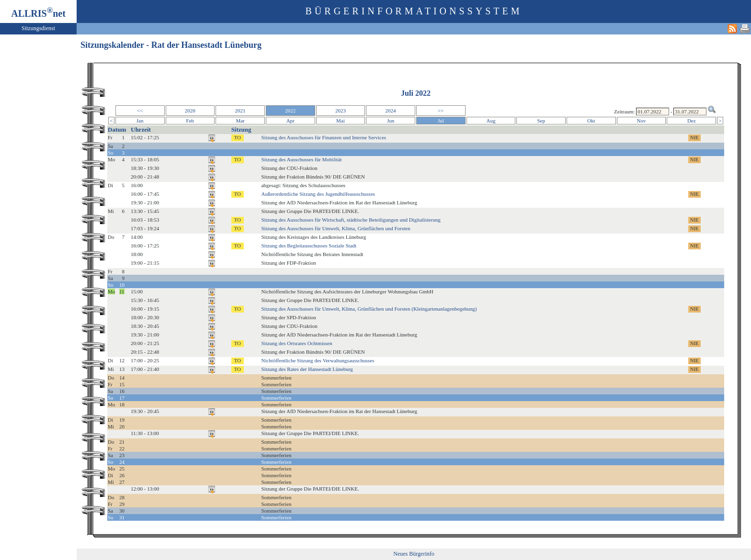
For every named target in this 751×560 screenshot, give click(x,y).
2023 (341, 111)
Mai (341, 121)
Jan (140, 121)
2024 (391, 111)
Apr (290, 121)
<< (140, 111)
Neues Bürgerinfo (414, 554)
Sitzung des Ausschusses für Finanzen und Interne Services (324, 137)
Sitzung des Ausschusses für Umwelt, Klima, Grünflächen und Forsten (336, 228)
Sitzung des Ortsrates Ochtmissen (296, 343)
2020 (190, 111)
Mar (240, 121)
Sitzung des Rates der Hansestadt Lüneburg (307, 369)
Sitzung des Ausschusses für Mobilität (301, 159)
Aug (491, 121)
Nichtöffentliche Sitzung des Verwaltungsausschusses (318, 360)
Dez (692, 121)
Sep (541, 121)
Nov (642, 121)
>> (441, 111)
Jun (391, 121)
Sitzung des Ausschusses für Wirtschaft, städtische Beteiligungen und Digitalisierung (351, 220)
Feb (190, 121)
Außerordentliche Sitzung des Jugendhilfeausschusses (318, 194)
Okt (591, 121)
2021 (240, 111)
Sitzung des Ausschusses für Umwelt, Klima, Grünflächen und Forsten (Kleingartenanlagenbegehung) (369, 309)
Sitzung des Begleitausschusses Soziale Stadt (309, 246)
